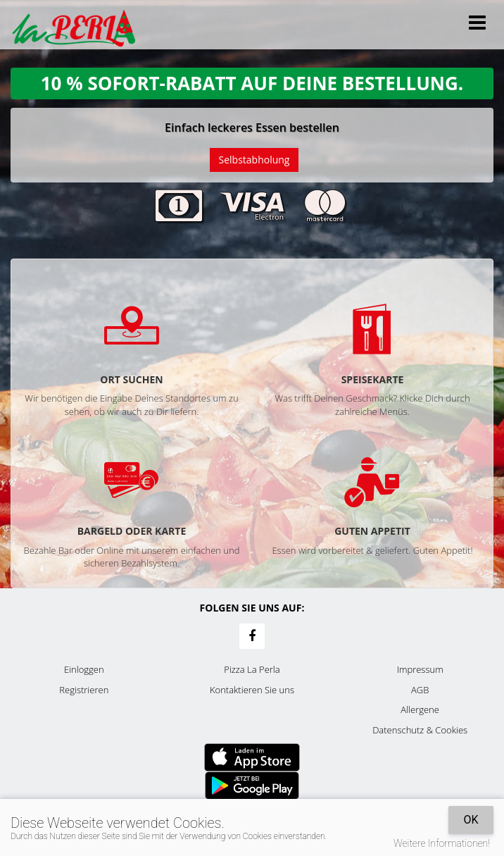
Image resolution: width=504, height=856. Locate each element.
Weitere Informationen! (442, 843)
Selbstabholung (254, 160)
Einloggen (84, 669)
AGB (420, 690)
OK (471, 820)
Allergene (420, 709)
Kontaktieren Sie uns (252, 690)
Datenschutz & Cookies (420, 730)
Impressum (420, 669)
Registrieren (84, 690)
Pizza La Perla (252, 669)
